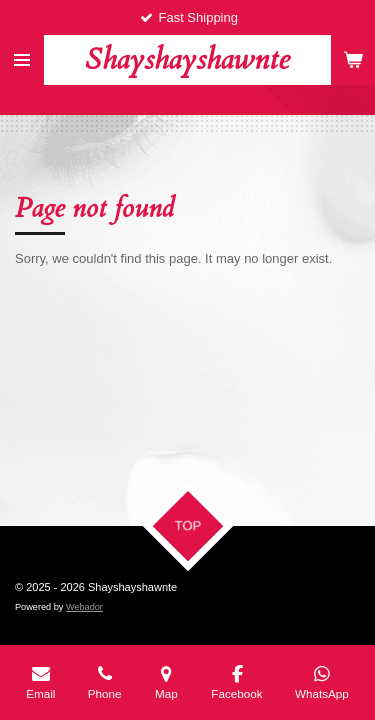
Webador (84, 607)
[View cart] (353, 60)
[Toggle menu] (22, 60)
